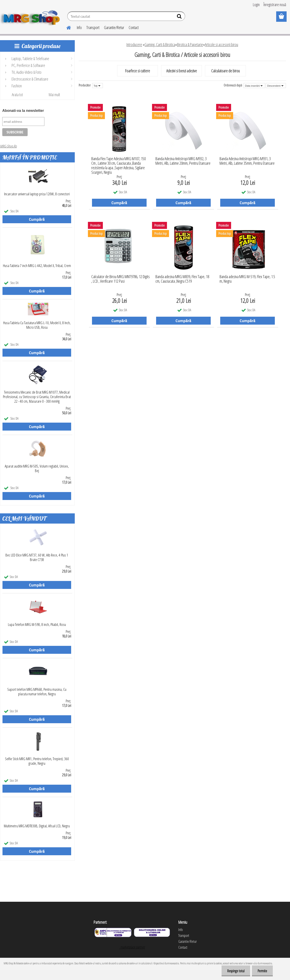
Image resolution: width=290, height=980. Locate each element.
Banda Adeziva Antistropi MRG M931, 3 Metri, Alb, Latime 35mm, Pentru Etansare (247, 161)
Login (256, 5)
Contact (134, 27)
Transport (93, 27)
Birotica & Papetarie (190, 44)
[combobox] (254, 86)
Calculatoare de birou (225, 71)
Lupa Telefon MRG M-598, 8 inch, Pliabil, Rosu (37, 625)
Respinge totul (236, 971)
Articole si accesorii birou (221, 44)
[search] (180, 17)
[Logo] (31, 17)
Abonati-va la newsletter (23, 111)
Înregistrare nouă (275, 5)
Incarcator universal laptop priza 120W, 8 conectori (37, 194)
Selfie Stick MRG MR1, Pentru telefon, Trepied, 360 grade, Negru (37, 761)
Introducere (134, 44)
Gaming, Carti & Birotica (160, 44)
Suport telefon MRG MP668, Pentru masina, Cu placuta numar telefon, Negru (37, 692)
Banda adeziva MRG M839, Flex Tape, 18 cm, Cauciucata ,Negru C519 (182, 279)
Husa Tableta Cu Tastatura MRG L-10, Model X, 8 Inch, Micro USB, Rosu (37, 325)
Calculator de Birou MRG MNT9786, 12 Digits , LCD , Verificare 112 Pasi (121, 279)
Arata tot (17, 95)
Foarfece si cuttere (138, 71)
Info (79, 27)
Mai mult (54, 95)
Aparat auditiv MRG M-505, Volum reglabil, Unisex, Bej (37, 468)
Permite (262, 971)
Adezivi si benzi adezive (182, 71)
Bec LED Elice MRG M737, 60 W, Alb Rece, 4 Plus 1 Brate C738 (37, 557)
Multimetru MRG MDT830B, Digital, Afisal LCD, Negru (37, 826)
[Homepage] (66, 27)
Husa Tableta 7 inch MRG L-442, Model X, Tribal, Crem (37, 266)
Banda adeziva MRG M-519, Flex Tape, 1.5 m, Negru (247, 279)
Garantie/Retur (114, 27)
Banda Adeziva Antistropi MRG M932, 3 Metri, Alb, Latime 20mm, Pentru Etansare (183, 161)
